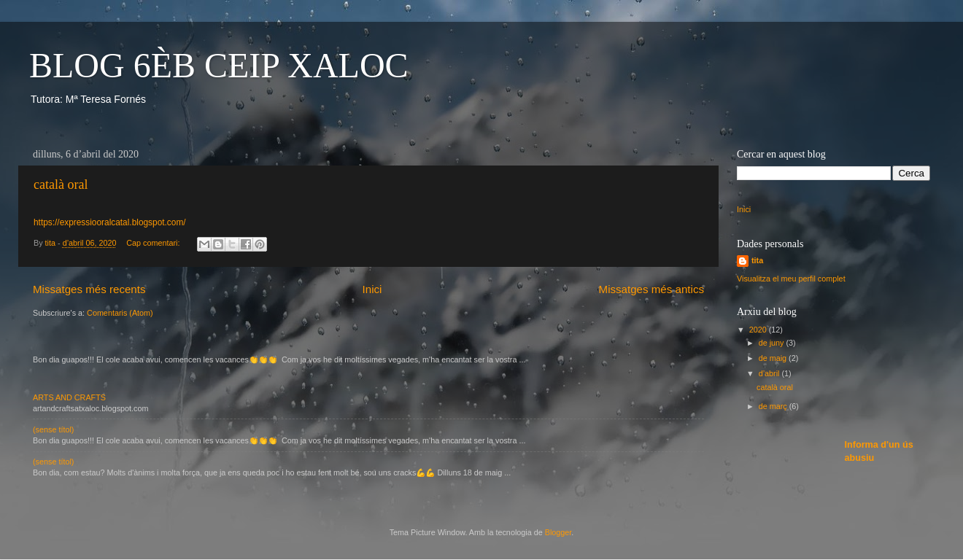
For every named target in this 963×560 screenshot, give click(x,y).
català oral (61, 184)
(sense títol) (53, 429)
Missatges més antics (651, 289)
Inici (372, 289)
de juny (773, 343)
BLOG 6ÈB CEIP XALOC (219, 65)
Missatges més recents (89, 289)
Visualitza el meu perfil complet (791, 279)
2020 (759, 330)
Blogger (558, 532)
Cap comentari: (154, 243)
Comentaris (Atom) (120, 313)
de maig (774, 358)
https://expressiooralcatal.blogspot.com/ (110, 222)
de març (774, 406)
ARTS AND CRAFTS (69, 397)
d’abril (770, 373)
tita (757, 260)
